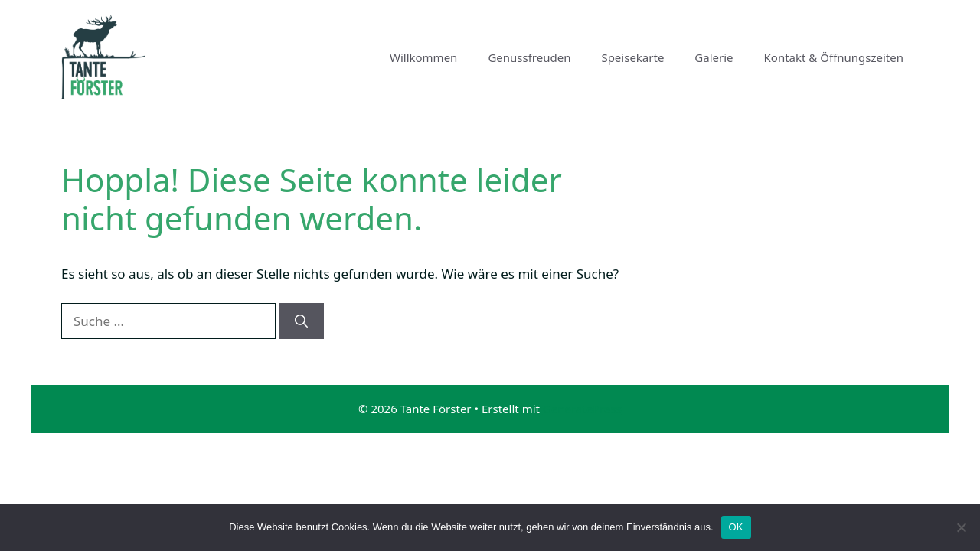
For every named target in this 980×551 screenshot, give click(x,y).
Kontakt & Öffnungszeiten (834, 57)
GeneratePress (582, 409)
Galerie (714, 57)
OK (736, 527)
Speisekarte (632, 57)
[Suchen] (301, 321)
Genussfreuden (529, 57)
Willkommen (423, 57)
